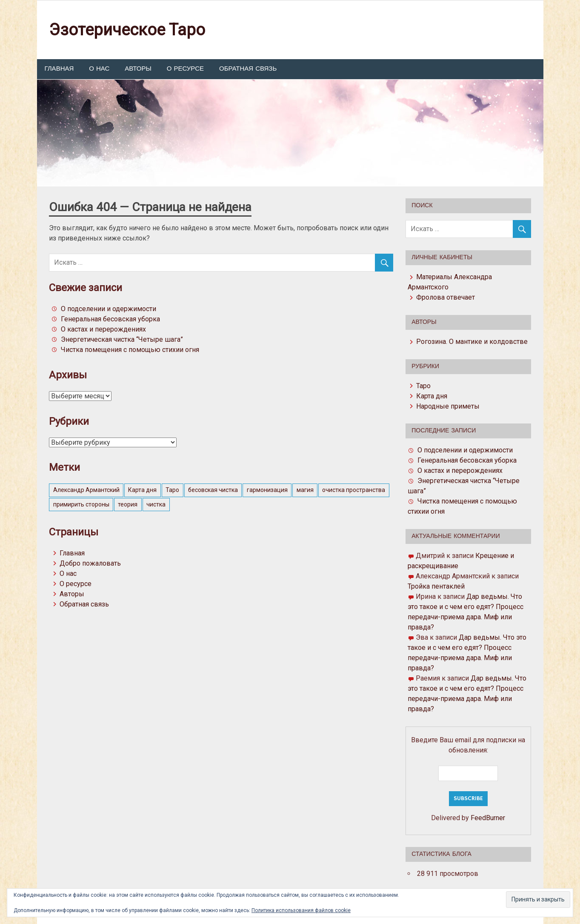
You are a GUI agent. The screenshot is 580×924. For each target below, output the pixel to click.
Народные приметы (448, 406)
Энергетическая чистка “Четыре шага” (122, 339)
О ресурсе (185, 69)
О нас (99, 69)
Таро (423, 386)
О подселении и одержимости (109, 309)
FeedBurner (488, 818)
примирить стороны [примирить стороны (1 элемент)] (81, 504)
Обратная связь (248, 69)
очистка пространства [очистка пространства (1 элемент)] (354, 490)
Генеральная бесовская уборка (110, 319)
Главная (59, 69)
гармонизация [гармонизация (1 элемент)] (267, 490)
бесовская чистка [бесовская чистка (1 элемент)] (213, 490)
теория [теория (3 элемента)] (128, 504)
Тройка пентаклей (436, 586)
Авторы (138, 69)
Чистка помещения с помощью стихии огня (130, 350)
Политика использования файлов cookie (301, 910)
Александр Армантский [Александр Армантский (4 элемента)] (86, 490)
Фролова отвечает (446, 297)
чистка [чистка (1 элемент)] (156, 504)
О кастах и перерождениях (103, 329)
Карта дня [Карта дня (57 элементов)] (142, 490)
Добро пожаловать (90, 563)
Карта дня (432, 396)
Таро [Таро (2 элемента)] (172, 490)
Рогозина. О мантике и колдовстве (472, 342)
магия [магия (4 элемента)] (305, 490)
